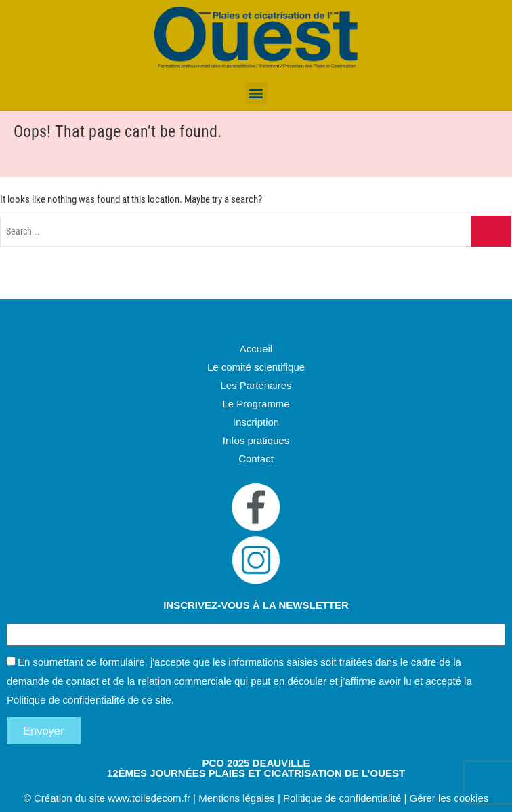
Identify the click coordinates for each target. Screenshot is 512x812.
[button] (256, 93)
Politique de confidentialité (66, 700)
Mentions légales (237, 798)
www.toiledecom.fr (149, 798)
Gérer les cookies (449, 798)
